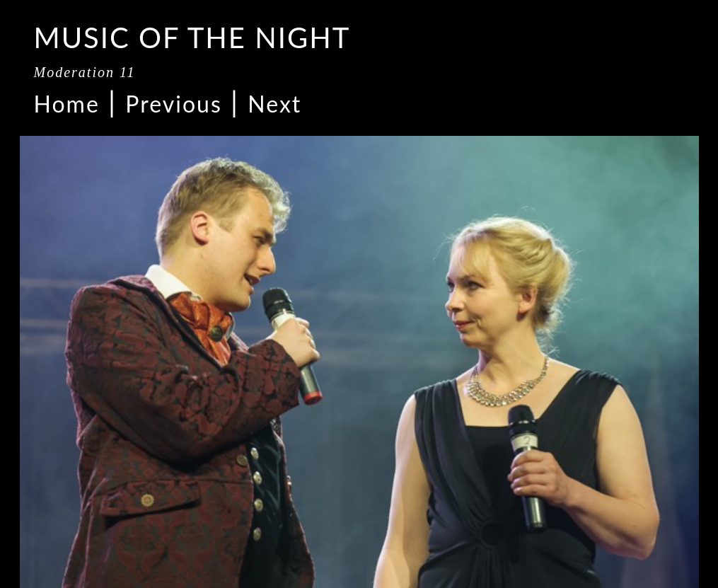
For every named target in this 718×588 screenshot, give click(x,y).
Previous (173, 104)
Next (274, 104)
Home (67, 104)
